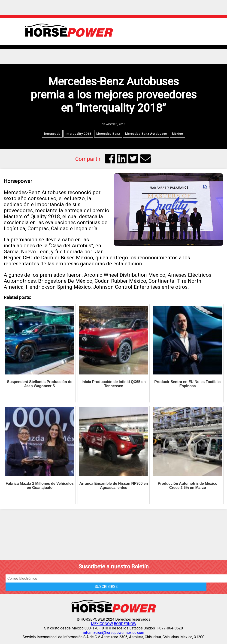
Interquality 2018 (78, 134)
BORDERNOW (125, 624)
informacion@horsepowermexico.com (114, 633)
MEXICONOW (102, 624)
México (178, 134)
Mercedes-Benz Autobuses (146, 134)
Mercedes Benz (108, 134)
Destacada (52, 134)
